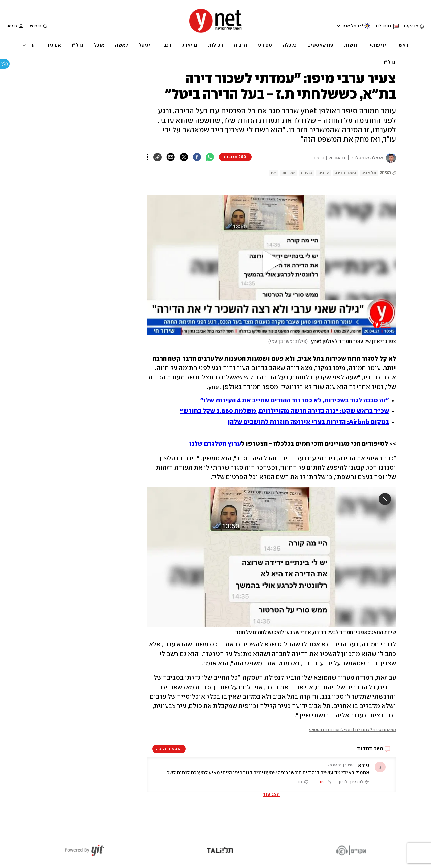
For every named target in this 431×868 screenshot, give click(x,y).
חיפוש (36, 26)
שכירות (288, 173)
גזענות (306, 173)
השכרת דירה (345, 173)
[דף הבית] (215, 32)
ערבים (323, 173)
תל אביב (349, 26)
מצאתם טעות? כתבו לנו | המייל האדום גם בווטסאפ (353, 730)
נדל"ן (389, 62)
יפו (274, 173)
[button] (271, 262)
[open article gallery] (271, 557)
